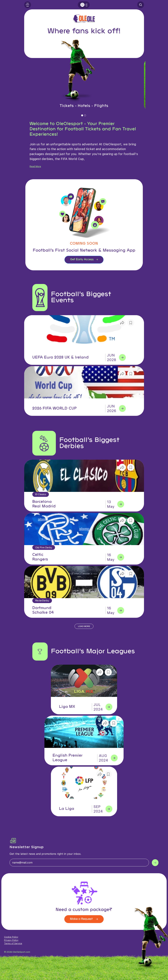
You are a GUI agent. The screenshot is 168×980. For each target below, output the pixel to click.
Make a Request (84, 919)
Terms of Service (13, 943)
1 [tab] (83, 116)
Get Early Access (84, 259)
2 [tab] (86, 116)
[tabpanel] (84, 85)
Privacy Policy (11, 940)
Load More (84, 626)
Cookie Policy (11, 937)
